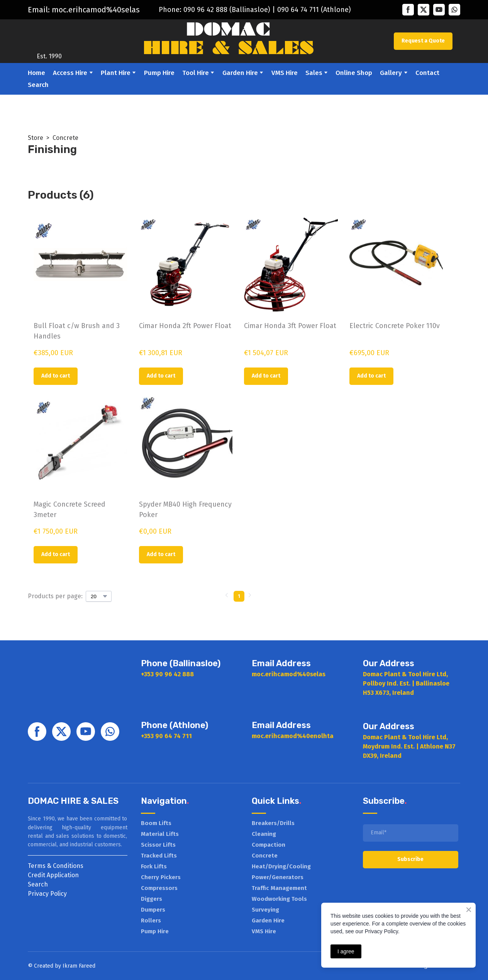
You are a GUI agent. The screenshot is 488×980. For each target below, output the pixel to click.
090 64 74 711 (298, 10)
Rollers (151, 920)
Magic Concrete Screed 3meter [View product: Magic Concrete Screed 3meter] (69, 510)
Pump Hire (159, 73)
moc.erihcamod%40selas (96, 10)
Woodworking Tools (279, 899)
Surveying (265, 910)
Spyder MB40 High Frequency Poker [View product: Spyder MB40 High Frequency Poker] (185, 510)
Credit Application (53, 875)
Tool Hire (196, 73)
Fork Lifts (154, 866)
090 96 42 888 (205, 10)
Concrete (65, 138)
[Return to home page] (49, 36)
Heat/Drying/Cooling (281, 866)
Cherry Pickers (161, 877)
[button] (408, 10)
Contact (427, 73)
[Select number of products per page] (99, 596)
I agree (346, 951)
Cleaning (264, 834)
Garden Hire (240, 73)
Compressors (159, 888)
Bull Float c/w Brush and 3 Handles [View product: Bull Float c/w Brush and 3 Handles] (77, 331)
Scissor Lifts (158, 845)
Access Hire (70, 73)
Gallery (391, 73)
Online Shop (354, 73)
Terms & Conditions (56, 866)
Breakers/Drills (273, 823)
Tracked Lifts (159, 856)
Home (36, 73)
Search (38, 85)
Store (36, 138)
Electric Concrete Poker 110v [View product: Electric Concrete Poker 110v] (395, 326)
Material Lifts (160, 834)
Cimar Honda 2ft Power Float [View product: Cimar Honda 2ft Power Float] (185, 326)
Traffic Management (279, 888)
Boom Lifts (156, 823)
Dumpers (153, 910)
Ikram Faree (77, 966)
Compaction (269, 845)
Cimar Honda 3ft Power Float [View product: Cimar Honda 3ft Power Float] (290, 326)
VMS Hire (285, 73)
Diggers (152, 899)
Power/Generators (278, 877)
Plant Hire (116, 73)
